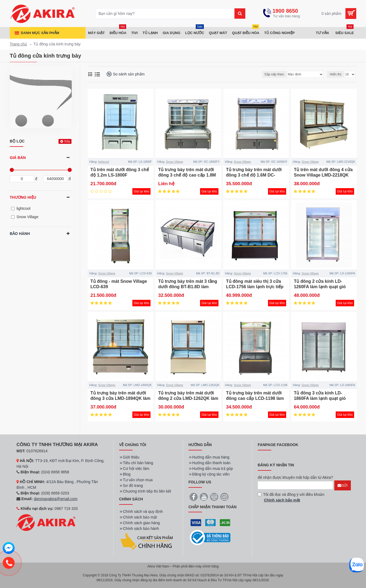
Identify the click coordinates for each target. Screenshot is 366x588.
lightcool (103, 162)
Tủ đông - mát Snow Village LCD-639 (119, 284)
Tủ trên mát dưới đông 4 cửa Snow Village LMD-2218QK (323, 172)
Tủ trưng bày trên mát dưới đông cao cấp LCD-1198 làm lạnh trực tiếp (255, 399)
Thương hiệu (23, 197)
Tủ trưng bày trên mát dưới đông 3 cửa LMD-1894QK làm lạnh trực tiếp (120, 399)
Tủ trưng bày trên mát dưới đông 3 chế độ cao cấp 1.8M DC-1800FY (187, 175)
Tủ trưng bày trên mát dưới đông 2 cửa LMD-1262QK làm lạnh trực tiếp (188, 399)
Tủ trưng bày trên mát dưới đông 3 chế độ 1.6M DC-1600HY (254, 175)
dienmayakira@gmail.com (56, 499)
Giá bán (18, 158)
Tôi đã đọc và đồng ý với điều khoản (291, 498)
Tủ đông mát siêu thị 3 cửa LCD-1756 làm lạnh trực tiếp (255, 284)
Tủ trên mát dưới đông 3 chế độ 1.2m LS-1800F (120, 172)
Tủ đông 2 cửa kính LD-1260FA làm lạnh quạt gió (320, 284)
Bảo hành (20, 234)
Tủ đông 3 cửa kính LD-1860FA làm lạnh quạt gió (320, 396)
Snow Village (174, 162)
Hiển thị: (336, 74)
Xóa (67, 141)
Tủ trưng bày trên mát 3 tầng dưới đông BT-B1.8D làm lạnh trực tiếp (188, 287)
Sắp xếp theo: (275, 74)
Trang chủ (18, 44)
